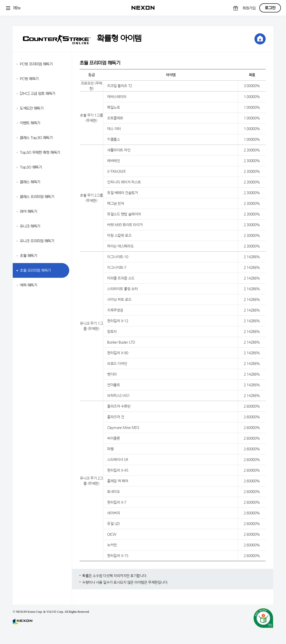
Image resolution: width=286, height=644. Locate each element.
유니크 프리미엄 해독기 (37, 241)
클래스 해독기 (30, 182)
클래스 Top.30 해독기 (36, 138)
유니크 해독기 (30, 226)
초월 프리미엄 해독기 (35, 271)
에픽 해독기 (28, 285)
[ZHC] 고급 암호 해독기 (38, 94)
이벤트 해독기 (30, 123)
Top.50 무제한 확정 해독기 (40, 153)
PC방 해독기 (29, 79)
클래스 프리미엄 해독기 (37, 197)
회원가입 (249, 8)
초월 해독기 (28, 256)
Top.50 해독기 (31, 167)
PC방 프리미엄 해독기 (36, 64)
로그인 (270, 8)
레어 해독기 (28, 212)
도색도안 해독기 (32, 108)
